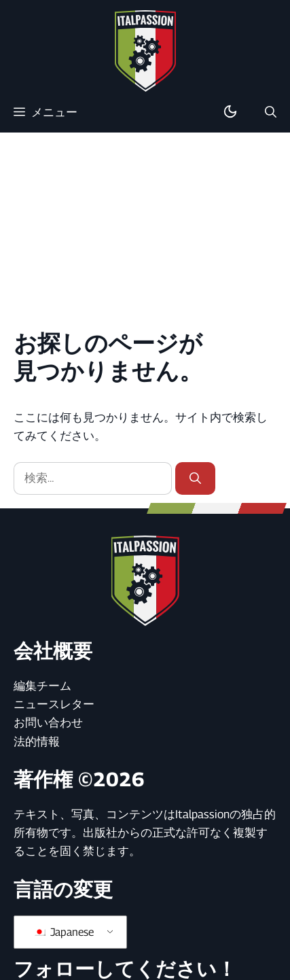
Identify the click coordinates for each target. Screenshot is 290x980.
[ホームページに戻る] (145, 50)
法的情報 (37, 741)
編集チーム (42, 686)
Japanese (64, 932)
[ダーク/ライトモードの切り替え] (230, 112)
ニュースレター (54, 704)
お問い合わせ (48, 722)
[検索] (195, 478)
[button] (271, 112)
